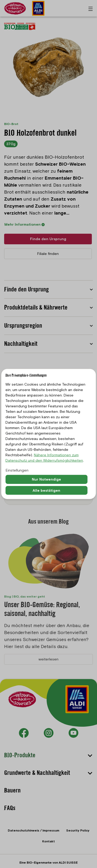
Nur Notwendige (46, 479)
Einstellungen (17, 470)
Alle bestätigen (46, 490)
